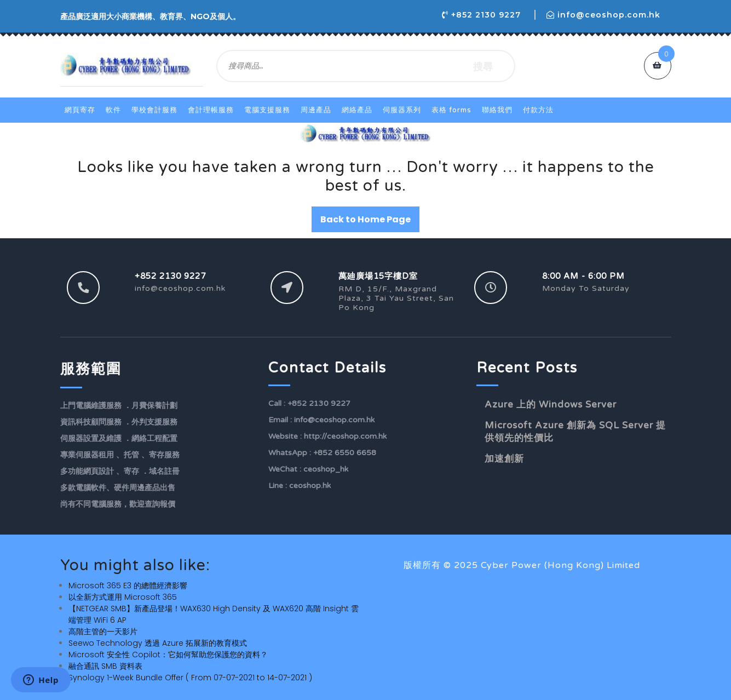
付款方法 (538, 110)
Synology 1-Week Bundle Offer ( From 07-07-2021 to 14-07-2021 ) (190, 678)
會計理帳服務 (211, 110)
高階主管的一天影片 (103, 632)
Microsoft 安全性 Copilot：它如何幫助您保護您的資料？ (168, 655)
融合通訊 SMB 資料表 (105, 666)
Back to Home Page (365, 219)
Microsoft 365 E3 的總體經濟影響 (128, 586)
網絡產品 (357, 110)
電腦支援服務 (267, 110)
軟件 (113, 110)
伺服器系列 (402, 110)
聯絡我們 (497, 110)
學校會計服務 (154, 110)
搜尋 (483, 66)
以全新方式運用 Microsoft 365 (123, 597)
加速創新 (504, 459)
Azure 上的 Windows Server (551, 404)
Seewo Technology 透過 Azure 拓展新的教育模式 (158, 643)
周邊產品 (316, 110)
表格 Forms (451, 110)
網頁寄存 (80, 110)
